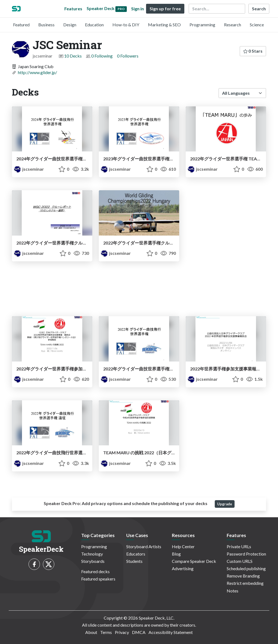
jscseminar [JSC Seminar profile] (29, 169)
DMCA (139, 632)
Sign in (138, 9)
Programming (202, 25)
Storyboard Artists (144, 546)
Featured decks (95, 571)
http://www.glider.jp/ (37, 72)
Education (94, 25)
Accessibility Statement (171, 632)
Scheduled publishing (246, 568)
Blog (176, 554)
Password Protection (246, 554)
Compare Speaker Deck (194, 561)
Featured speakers (98, 579)
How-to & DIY (126, 25)
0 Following (102, 56)
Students (134, 561)
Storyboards (93, 561)
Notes (233, 591)
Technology (92, 554)
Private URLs (239, 546)
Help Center (183, 546)
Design (70, 25)
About (91, 632)
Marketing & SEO (164, 25)
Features (73, 9)
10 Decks (73, 56)
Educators (136, 554)
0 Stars (253, 51)
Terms (106, 632)
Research (233, 25)
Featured (21, 25)
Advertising (183, 568)
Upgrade (225, 504)
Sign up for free (165, 9)
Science (257, 25)
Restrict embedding (245, 583)
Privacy (122, 632)
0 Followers (128, 56)
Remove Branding (243, 576)
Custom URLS (240, 561)
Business (46, 25)
